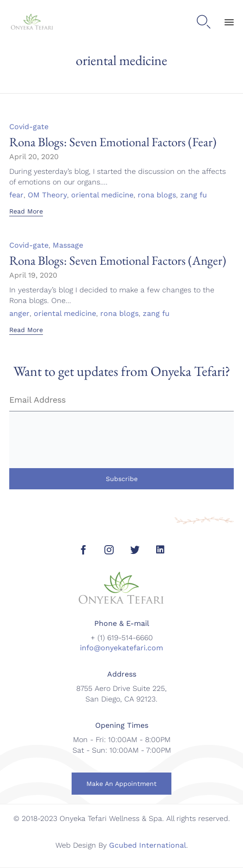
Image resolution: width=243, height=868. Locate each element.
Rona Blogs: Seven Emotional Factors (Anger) (118, 260)
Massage (68, 245)
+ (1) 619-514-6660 (122, 638)
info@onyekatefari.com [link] (121, 648)
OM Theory (47, 195)
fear (16, 195)
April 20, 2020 (34, 157)
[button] (26, 212)
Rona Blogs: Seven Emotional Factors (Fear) (113, 142)
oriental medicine (102, 195)
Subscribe (122, 479)
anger (19, 314)
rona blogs (157, 195)
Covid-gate (29, 127)
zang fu (194, 195)
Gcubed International (148, 845)
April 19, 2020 (33, 275)
